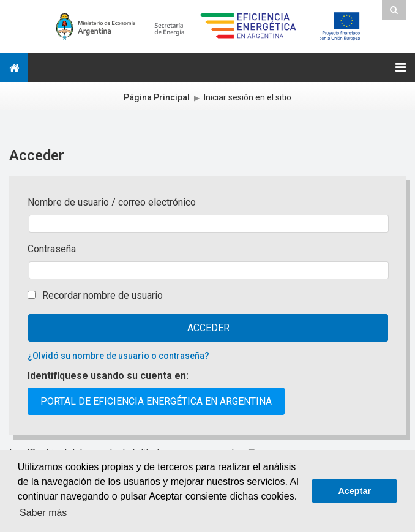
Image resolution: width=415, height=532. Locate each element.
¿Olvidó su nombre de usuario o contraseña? (118, 356)
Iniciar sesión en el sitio (248, 97)
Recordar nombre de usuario (103, 295)
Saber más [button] (43, 513)
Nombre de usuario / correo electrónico (112, 202)
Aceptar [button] (354, 491)
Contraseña (52, 249)
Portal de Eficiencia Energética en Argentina (156, 401)
